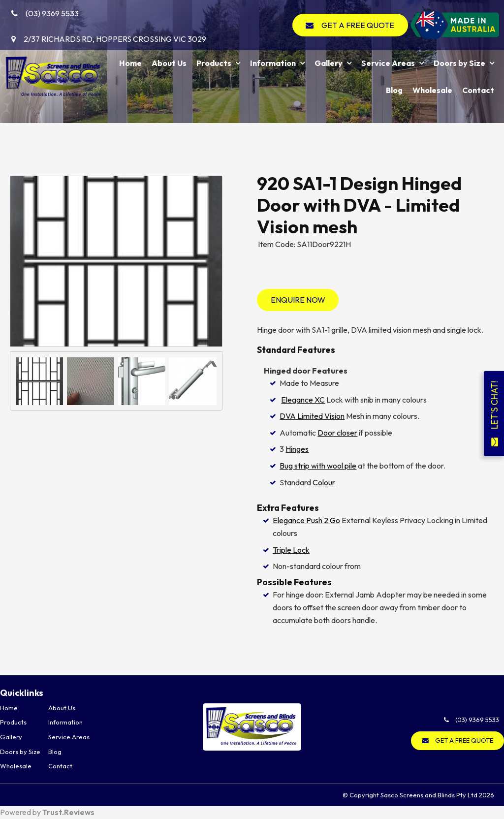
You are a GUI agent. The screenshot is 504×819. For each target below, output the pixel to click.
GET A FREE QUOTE (358, 25)
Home (130, 63)
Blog (394, 90)
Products (214, 63)
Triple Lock (291, 550)
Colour (324, 482)
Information (273, 63)
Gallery (329, 63)
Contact (478, 90)
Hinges (297, 449)
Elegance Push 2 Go (306, 520)
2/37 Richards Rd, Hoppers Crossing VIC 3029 (115, 39)
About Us (169, 63)
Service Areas (388, 63)
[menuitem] (24, 708)
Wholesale (432, 90)
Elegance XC (303, 400)
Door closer (337, 433)
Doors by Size (459, 63)
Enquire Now (298, 300)
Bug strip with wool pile (318, 466)
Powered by (47, 812)
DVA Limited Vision (312, 416)
